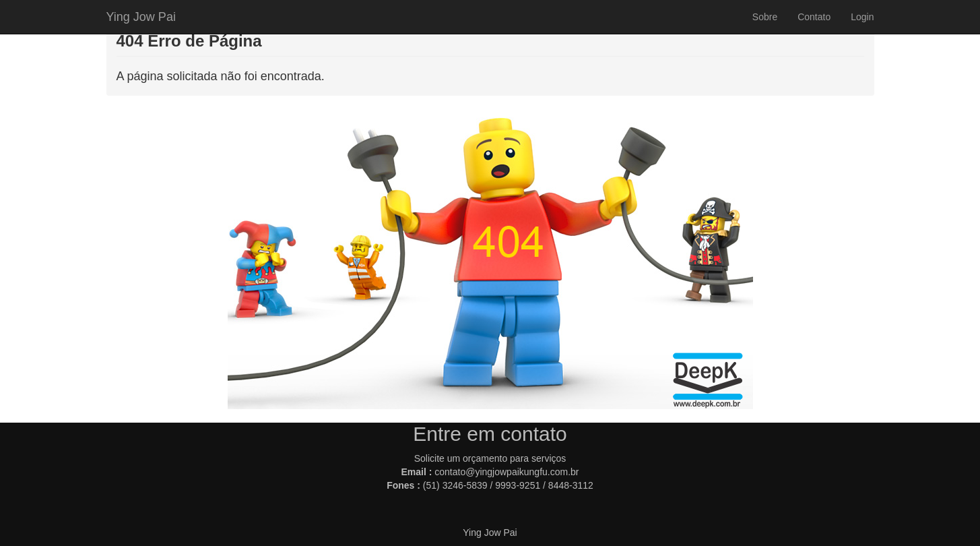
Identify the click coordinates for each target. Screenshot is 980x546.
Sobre (765, 17)
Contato (814, 17)
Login (862, 17)
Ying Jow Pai (141, 17)
